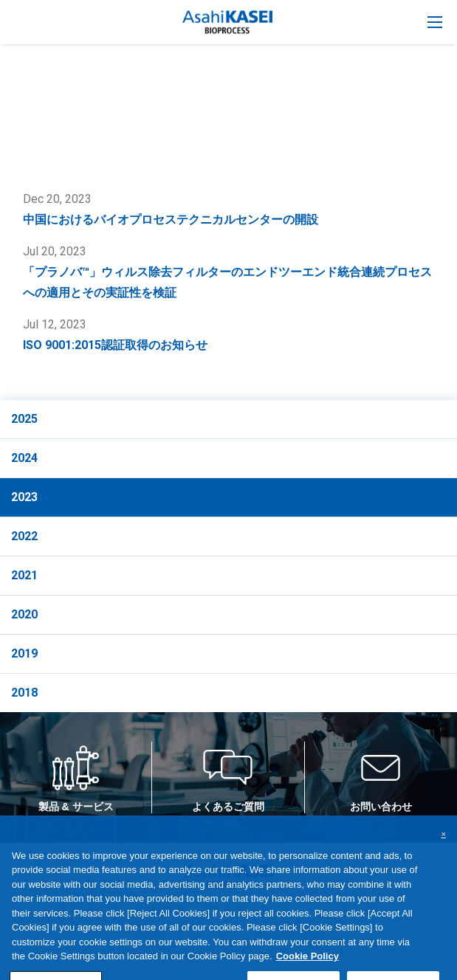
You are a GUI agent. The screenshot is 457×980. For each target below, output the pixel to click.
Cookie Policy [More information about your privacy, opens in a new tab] (307, 970)
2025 (24, 419)
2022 (24, 536)
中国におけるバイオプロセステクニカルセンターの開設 (171, 220)
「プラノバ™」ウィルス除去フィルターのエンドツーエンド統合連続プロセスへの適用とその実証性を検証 (227, 282)
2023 (24, 497)
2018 (24, 693)
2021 (24, 575)
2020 (24, 614)
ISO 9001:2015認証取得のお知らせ (115, 345)
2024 (24, 458)
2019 (24, 653)
